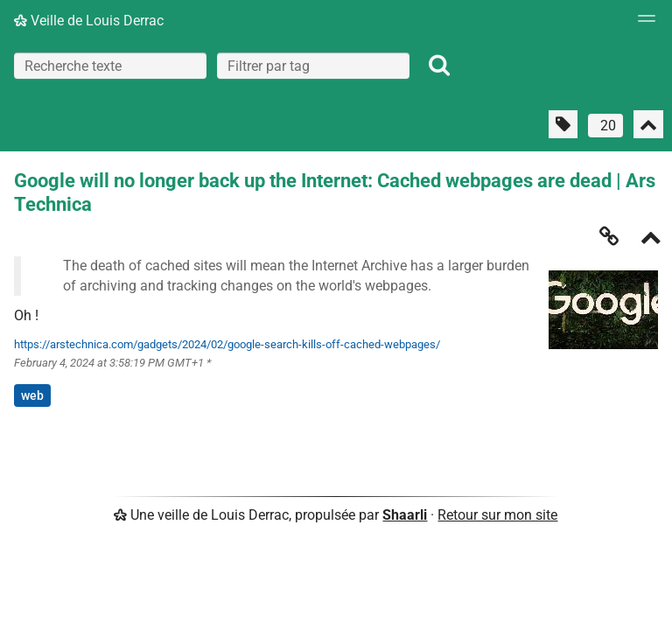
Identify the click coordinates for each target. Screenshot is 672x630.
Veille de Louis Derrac (89, 21)
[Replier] (651, 239)
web (32, 395)
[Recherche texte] (110, 66)
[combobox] (313, 66)
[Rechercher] (439, 66)
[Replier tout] (648, 124)
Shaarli (405, 515)
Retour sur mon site (497, 515)
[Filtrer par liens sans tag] (563, 124)
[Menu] (642, 24)
